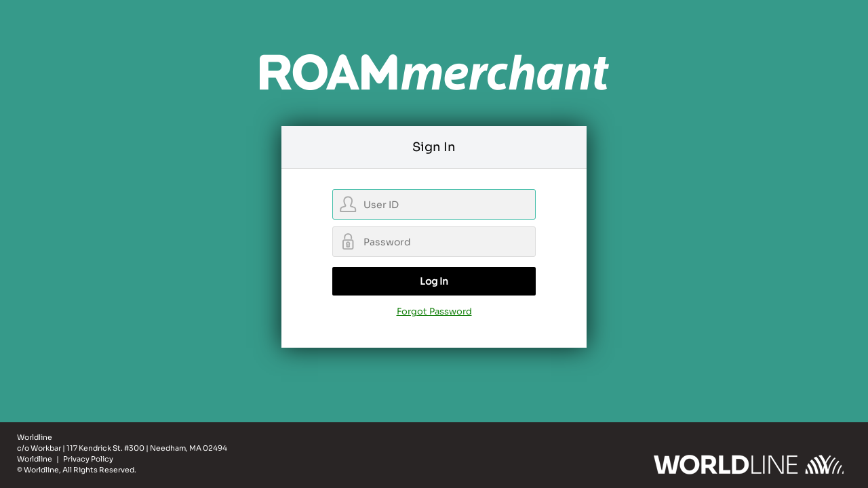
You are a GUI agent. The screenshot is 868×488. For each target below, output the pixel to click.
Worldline (35, 459)
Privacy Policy (88, 459)
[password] (434, 242)
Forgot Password (434, 311)
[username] (434, 204)
